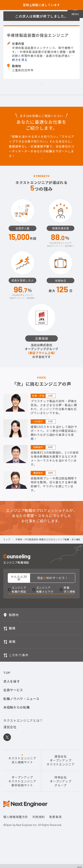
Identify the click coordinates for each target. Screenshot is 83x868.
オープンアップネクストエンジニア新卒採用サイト (22, 844)
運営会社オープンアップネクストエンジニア (61, 823)
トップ (7, 588)
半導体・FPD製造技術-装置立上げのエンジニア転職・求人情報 (48, 588)
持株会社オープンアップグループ (61, 844)
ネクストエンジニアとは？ (23, 783)
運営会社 (10, 790)
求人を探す (12, 744)
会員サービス (13, 753)
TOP (7, 735)
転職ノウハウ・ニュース (21, 762)
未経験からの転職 (16, 770)
